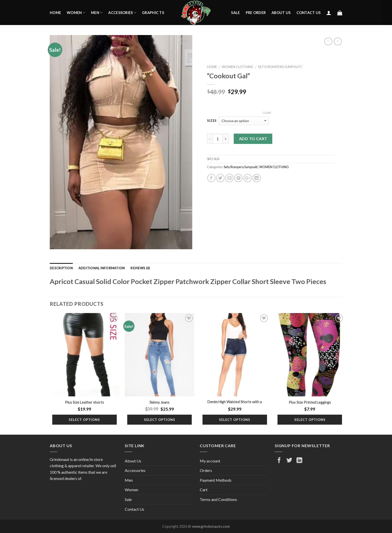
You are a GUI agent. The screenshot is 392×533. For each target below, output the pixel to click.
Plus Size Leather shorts (84, 402)
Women (76, 13)
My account (210, 461)
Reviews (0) (140, 268)
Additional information (102, 268)
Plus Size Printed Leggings (310, 402)
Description (61, 268)
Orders (206, 470)
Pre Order (256, 13)
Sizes (212, 121)
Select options (84, 420)
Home (55, 13)
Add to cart (253, 139)
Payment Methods (216, 480)
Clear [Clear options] (267, 113)
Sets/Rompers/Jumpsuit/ (280, 67)
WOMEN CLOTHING (237, 67)
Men (97, 13)
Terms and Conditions (218, 499)
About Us (281, 13)
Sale (235, 13)
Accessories (122, 13)
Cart (204, 490)
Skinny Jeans (159, 402)
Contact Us (309, 13)
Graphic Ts (153, 13)
